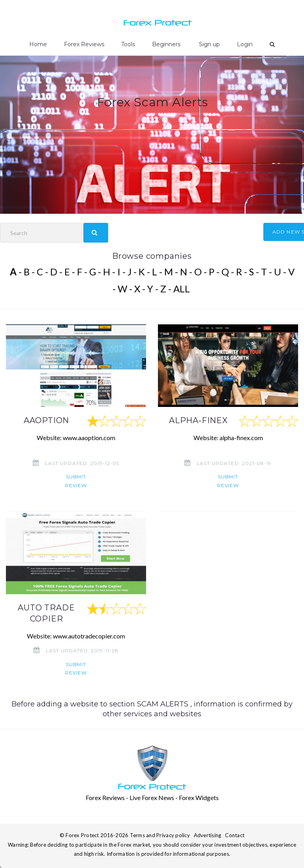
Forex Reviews (84, 44)
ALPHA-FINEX (198, 420)
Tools (128, 44)
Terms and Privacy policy (160, 835)
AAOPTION (46, 420)
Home (38, 44)
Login (245, 44)
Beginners (166, 44)
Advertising (208, 835)
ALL (182, 289)
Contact (235, 835)
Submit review (76, 481)
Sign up (209, 44)
